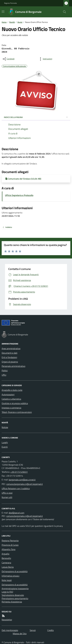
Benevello (6, 558)
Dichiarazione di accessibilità (15, 571)
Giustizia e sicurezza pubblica (15, 403)
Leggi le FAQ (7, 592)
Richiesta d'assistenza (12, 602)
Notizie (5, 427)
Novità (12, 22)
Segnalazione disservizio (13, 595)
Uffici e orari (7, 493)
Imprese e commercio (11, 408)
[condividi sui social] (8, 59)
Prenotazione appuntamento (15, 598)
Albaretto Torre (9, 549)
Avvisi (20, 22)
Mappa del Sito (20, 634)
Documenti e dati (10, 353)
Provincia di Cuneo (10, 545)
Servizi (33, 630)
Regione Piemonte (10, 3)
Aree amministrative (11, 348)
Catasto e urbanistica (11, 399)
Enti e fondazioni (9, 357)
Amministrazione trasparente (15, 588)
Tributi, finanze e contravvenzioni (17, 412)
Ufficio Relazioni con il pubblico (16, 488)
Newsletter (7, 620)
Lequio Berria (8, 567)
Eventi (5, 447)
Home (4, 22)
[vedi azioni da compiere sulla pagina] (45, 59)
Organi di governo (10, 362)
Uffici (4, 375)
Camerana (6, 563)
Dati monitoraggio (10, 630)
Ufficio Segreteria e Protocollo (19, 195)
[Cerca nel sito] (63, 12)
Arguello (5, 554)
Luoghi (5, 442)
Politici (5, 370)
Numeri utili (7, 497)
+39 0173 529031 (19, 472)
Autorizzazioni (8, 394)
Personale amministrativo (13, 366)
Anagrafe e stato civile (12, 390)
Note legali (7, 580)
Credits (50, 630)
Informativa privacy (11, 576)
